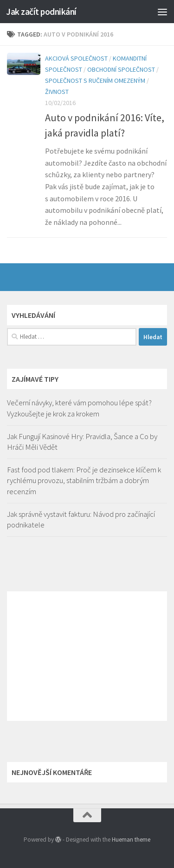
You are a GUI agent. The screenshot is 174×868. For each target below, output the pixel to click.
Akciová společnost (76, 58)
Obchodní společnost (121, 69)
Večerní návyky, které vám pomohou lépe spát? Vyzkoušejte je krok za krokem (79, 408)
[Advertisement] (87, 656)
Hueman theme (131, 840)
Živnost (57, 92)
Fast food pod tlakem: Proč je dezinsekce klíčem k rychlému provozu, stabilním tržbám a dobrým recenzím (84, 480)
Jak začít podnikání (41, 12)
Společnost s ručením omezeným (95, 81)
